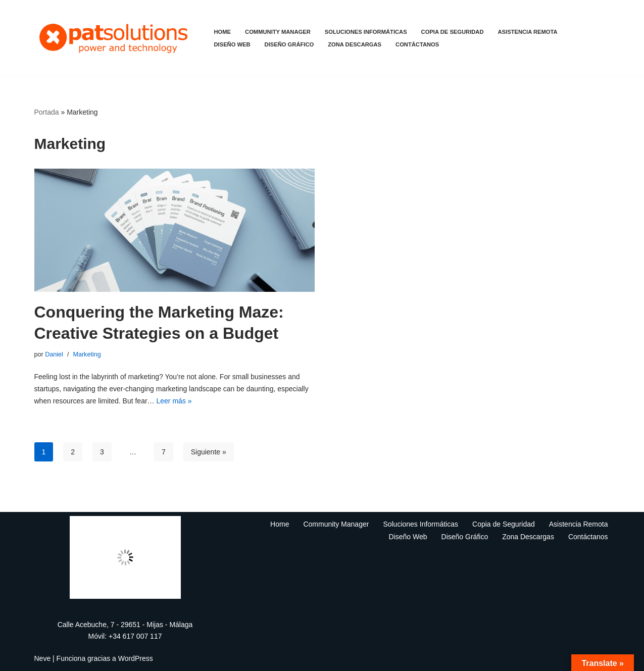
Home (223, 32)
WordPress (136, 658)
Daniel (54, 354)
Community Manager (278, 32)
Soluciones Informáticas (366, 32)
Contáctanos (417, 44)
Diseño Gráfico (289, 44)
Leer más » (174, 401)
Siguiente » (209, 452)
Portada (47, 112)
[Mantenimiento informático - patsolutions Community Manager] (116, 38)
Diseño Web (232, 44)
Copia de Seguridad (453, 32)
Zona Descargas (355, 44)
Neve (43, 658)
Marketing (87, 354)
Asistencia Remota (528, 32)
